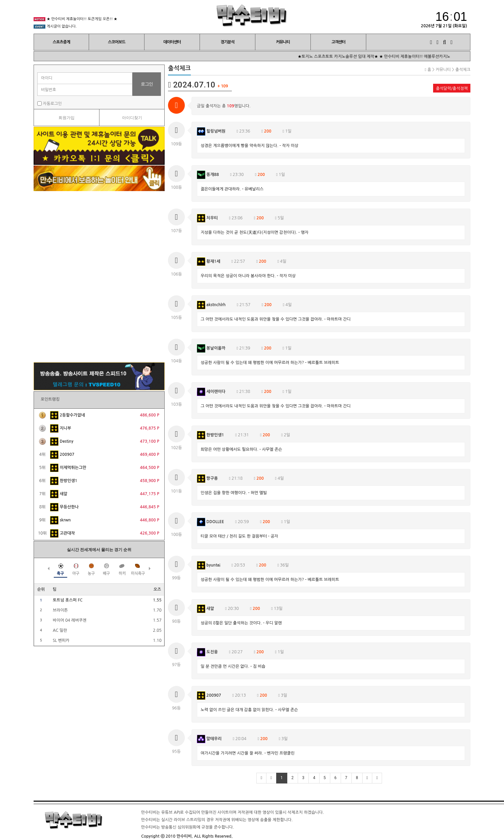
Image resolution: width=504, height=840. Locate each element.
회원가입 (67, 118)
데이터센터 (172, 42)
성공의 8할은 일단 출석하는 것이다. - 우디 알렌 (241, 623)
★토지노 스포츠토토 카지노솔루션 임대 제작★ (346, 57)
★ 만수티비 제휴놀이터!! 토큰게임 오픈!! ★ (82, 21)
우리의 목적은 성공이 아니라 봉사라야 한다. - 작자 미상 (248, 276)
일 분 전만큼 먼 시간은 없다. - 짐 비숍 (233, 666)
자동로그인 (50, 103)
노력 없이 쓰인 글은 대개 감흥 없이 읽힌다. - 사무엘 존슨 (249, 710)
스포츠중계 (61, 42)
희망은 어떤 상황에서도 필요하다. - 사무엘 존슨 (241, 449)
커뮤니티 (283, 42)
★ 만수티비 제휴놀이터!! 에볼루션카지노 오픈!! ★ (432, 57)
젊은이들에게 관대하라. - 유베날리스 (232, 189)
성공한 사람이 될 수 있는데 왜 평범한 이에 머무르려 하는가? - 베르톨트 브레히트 (270, 363)
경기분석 (227, 42)
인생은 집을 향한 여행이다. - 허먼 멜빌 (234, 493)
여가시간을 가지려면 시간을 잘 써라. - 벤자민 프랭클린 (248, 753)
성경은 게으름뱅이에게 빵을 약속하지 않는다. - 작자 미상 (249, 146)
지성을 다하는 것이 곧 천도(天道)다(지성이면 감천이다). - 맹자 (255, 232)
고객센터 (338, 42)
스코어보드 (116, 42)
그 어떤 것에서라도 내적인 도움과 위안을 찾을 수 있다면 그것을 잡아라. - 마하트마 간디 (276, 319)
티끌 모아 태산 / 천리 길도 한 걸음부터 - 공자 (239, 536)
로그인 (147, 84)
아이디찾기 (132, 118)
